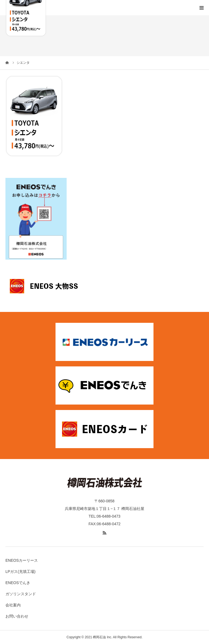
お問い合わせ (17, 616)
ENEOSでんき (18, 583)
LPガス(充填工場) (20, 572)
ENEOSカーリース (22, 560)
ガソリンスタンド (21, 594)
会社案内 (13, 605)
